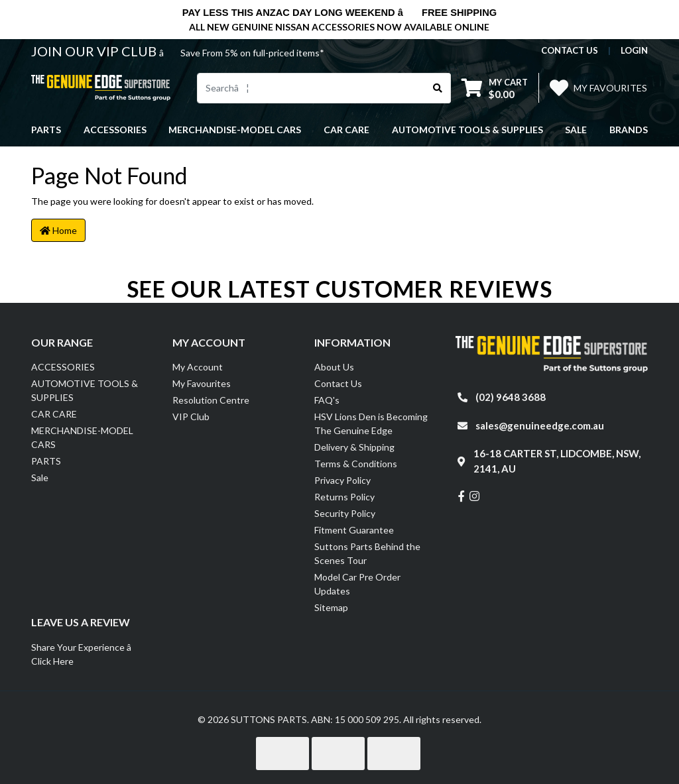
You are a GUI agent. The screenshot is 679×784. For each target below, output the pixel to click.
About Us (334, 367)
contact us (570, 50)
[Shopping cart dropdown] (495, 88)
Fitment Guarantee (354, 530)
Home (58, 230)
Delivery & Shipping (354, 447)
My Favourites (202, 383)
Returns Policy (344, 497)
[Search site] (438, 88)
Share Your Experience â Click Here (89, 654)
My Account (198, 367)
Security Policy (345, 513)
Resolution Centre (211, 400)
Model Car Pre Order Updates (357, 584)
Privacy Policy (342, 480)
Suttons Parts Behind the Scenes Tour (367, 553)
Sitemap (331, 607)
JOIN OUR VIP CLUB (95, 51)
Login (634, 50)
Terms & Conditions (356, 464)
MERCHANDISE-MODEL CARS (82, 437)
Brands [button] (629, 130)
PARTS (46, 461)
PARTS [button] (46, 130)
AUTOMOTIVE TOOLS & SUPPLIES (85, 390)
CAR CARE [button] (346, 130)
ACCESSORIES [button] (115, 130)
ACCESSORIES (63, 367)
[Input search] (311, 88)
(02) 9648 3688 (511, 397)
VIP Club (191, 417)
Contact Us (338, 383)
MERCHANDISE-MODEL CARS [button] (235, 130)
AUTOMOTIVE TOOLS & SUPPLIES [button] (467, 130)
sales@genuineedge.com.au (540, 425)
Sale (576, 130)
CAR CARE (54, 414)
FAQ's (327, 400)
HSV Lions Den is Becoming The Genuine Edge (371, 423)
